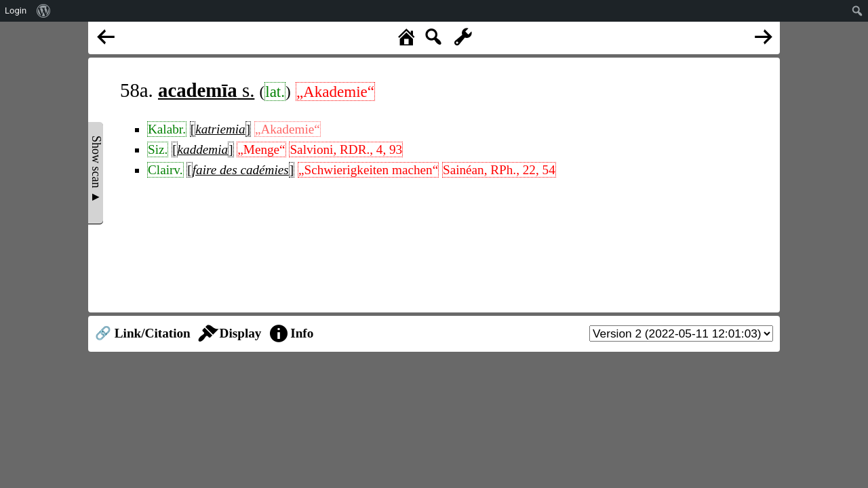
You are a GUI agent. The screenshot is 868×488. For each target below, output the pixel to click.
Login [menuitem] (16, 11)
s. (206, 90)
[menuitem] (44, 11)
